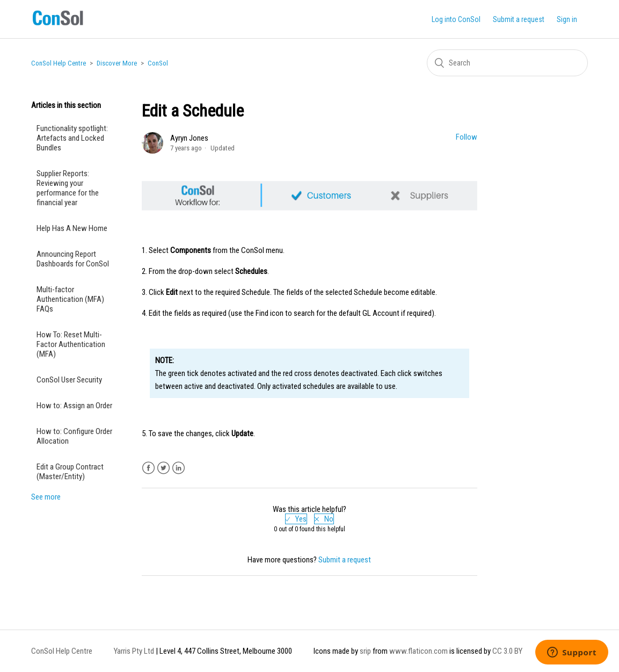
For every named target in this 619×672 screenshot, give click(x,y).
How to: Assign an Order (74, 406)
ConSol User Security (69, 380)
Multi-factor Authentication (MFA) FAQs (70, 299)
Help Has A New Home (72, 228)
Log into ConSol (456, 19)
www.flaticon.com (418, 651)
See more (46, 497)
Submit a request (519, 19)
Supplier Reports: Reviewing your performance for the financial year (68, 188)
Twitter (163, 468)
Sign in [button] (567, 19)
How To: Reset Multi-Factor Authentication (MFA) (71, 344)
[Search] (507, 63)
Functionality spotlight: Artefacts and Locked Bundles (72, 138)
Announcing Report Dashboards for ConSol (74, 259)
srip (365, 651)
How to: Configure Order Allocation (74, 436)
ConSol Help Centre (59, 63)
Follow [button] (467, 137)
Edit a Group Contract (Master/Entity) (70, 472)
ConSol (158, 63)
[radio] (296, 519)
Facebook (148, 468)
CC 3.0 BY (507, 651)
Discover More (117, 63)
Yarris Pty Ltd (134, 651)
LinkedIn (179, 468)
